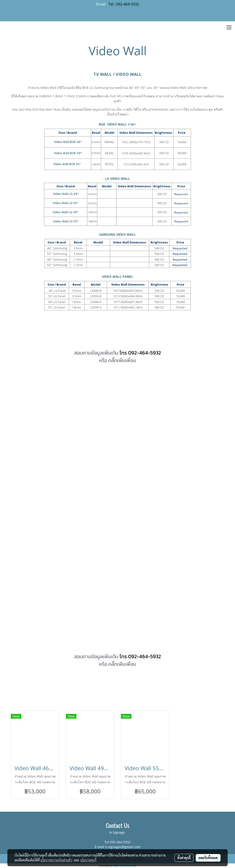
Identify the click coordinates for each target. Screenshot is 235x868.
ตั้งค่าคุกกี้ (184, 858)
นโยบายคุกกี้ (88, 860)
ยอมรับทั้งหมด (208, 858)
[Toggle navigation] (229, 28)
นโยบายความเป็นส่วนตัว (56, 860)
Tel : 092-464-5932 (124, 4)
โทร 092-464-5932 (140, 353)
